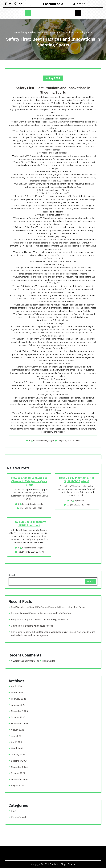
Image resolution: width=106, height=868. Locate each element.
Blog (25, 32)
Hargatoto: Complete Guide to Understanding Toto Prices (40, 620)
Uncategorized (18, 817)
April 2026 (16, 686)
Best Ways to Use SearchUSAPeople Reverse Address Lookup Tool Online (48, 607)
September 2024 (20, 779)
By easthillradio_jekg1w (43, 441)
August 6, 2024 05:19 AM (67, 441)
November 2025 (19, 711)
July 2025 (16, 736)
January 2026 (18, 705)
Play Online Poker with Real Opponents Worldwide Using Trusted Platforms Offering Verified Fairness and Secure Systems (53, 634)
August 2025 (18, 730)
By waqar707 (79, 501)
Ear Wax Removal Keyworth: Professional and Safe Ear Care (41, 613)
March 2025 (17, 748)
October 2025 (18, 717)
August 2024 (18, 786)
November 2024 (19, 767)
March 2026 (17, 693)
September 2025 (20, 724)
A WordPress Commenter (24, 661)
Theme (71, 864)
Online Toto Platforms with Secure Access (32, 626)
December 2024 (19, 761)
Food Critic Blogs (58, 864)
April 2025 (16, 742)
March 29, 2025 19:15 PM (29, 508)
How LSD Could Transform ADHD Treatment (29, 524)
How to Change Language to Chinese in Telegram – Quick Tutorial (29, 481)
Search (12, 575)
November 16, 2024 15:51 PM (29, 552)
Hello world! (49, 661)
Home (17, 32)
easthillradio (53, 4)
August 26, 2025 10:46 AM (77, 505)
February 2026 (19, 699)
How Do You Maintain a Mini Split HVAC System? (77, 479)
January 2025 (18, 755)
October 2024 (18, 773)
